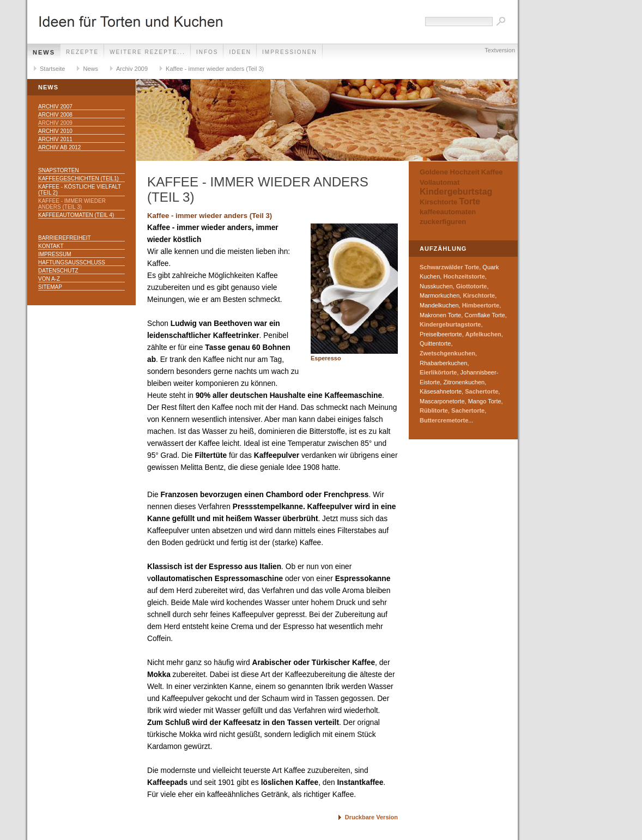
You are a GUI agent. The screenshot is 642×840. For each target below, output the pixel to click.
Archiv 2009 (132, 69)
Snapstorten (59, 170)
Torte (470, 201)
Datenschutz (58, 271)
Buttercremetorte (444, 420)
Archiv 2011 (55, 139)
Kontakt (51, 246)
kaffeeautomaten (448, 212)
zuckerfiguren (443, 222)
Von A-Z (49, 279)
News (44, 52)
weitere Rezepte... (147, 52)
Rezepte (82, 52)
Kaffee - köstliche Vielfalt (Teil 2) (80, 190)
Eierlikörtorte (438, 372)
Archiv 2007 (55, 107)
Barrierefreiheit (65, 238)
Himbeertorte (481, 305)
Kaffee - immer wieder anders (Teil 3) (215, 69)
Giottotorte (472, 286)
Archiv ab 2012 (59, 147)
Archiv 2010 (55, 131)
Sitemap (50, 287)
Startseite (52, 69)
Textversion (500, 50)
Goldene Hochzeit (450, 172)
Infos (207, 52)
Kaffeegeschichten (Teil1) (78, 179)
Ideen (240, 52)
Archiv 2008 (55, 115)
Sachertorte (482, 391)
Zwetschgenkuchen (447, 353)
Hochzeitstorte (464, 276)
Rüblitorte (434, 410)
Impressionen (290, 52)
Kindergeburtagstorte (450, 324)
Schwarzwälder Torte (449, 267)
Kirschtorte (438, 202)
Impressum (55, 254)
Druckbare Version (371, 817)
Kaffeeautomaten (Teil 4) (76, 215)
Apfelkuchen (483, 334)
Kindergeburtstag (456, 192)
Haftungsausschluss (72, 262)
